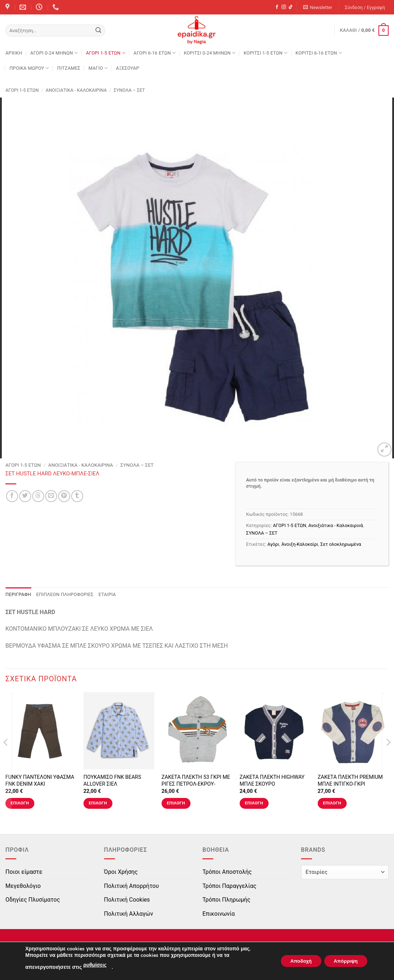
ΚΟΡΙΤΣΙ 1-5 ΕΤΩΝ (265, 53)
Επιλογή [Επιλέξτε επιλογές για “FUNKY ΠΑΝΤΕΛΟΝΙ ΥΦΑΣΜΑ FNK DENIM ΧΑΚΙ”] (20, 803)
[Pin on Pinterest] (64, 496)
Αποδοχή (295, 961)
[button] (318, 7)
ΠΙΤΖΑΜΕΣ (69, 68)
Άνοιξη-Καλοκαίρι (300, 544)
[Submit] (98, 31)
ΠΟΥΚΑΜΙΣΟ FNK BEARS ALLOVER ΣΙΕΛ (112, 781)
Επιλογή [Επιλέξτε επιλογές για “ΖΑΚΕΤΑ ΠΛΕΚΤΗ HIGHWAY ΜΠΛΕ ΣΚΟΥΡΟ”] (254, 803)
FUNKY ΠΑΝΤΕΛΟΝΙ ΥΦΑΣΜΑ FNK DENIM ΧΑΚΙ (40, 781)
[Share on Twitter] (25, 496)
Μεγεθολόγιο (23, 886)
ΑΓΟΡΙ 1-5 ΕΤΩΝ (106, 53)
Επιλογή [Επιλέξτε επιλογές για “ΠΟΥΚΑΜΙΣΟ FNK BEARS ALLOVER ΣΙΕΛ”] (98, 803)
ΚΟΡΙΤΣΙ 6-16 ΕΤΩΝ (318, 53)
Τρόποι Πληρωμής (226, 900)
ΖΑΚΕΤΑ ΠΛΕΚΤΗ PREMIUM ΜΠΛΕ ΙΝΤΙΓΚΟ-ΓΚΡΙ (350, 781)
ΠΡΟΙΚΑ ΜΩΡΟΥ (29, 68)
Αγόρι (273, 544)
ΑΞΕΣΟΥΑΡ (128, 68)
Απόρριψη (344, 961)
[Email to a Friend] (51, 496)
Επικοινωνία (219, 914)
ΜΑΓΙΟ (98, 68)
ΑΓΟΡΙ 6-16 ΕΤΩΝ (155, 53)
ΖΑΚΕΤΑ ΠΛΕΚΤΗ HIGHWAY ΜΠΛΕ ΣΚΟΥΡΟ (272, 781)
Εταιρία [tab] (107, 594)
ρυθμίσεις (95, 965)
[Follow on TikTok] (291, 7)
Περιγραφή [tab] (18, 594)
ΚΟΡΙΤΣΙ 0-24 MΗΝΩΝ (209, 53)
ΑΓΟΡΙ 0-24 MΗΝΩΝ (54, 53)
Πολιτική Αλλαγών (129, 914)
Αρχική (14, 53)
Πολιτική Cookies (127, 900)
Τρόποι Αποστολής (227, 872)
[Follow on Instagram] (284, 7)
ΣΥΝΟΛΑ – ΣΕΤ (129, 90)
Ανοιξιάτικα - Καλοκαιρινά (76, 90)
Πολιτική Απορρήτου (132, 886)
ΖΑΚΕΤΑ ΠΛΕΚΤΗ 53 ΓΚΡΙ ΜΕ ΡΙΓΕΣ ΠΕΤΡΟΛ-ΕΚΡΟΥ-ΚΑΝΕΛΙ (196, 784)
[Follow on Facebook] (277, 7)
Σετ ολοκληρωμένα (341, 544)
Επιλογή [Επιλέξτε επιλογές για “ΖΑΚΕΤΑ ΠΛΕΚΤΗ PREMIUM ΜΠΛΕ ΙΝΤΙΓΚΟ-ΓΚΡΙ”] (332, 803)
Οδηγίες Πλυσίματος (33, 900)
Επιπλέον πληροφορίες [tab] (65, 594)
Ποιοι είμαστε (24, 872)
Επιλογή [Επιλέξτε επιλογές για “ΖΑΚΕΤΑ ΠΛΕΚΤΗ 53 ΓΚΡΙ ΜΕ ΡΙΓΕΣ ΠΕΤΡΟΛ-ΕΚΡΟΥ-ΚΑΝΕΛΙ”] (176, 803)
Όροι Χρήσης (121, 872)
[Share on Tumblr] (77, 496)
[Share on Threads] (38, 496)
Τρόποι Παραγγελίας (229, 886)
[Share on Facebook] (12, 496)
